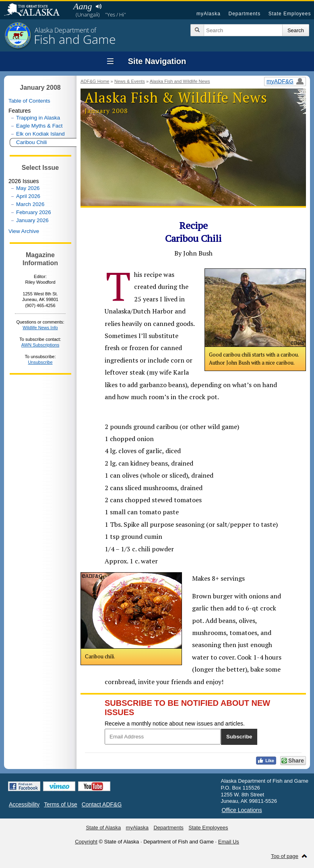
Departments (244, 14)
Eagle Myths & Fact (39, 126)
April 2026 (28, 196)
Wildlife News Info (40, 328)
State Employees (290, 14)
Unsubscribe (40, 362)
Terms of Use (60, 804)
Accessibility (24, 804)
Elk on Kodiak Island (40, 134)
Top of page (285, 856)
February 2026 (34, 212)
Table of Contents (29, 101)
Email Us (229, 842)
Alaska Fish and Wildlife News (180, 81)
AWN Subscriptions (40, 345)
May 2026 (28, 188)
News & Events (130, 81)
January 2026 (32, 220)
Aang (83, 6)
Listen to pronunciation (98, 6)
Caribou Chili (31, 142)
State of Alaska (36, 10)
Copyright (86, 842)
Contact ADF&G (102, 804)
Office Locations (242, 810)
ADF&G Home (95, 81)
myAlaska (209, 14)
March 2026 (30, 204)
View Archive (24, 231)
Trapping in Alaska (38, 118)
